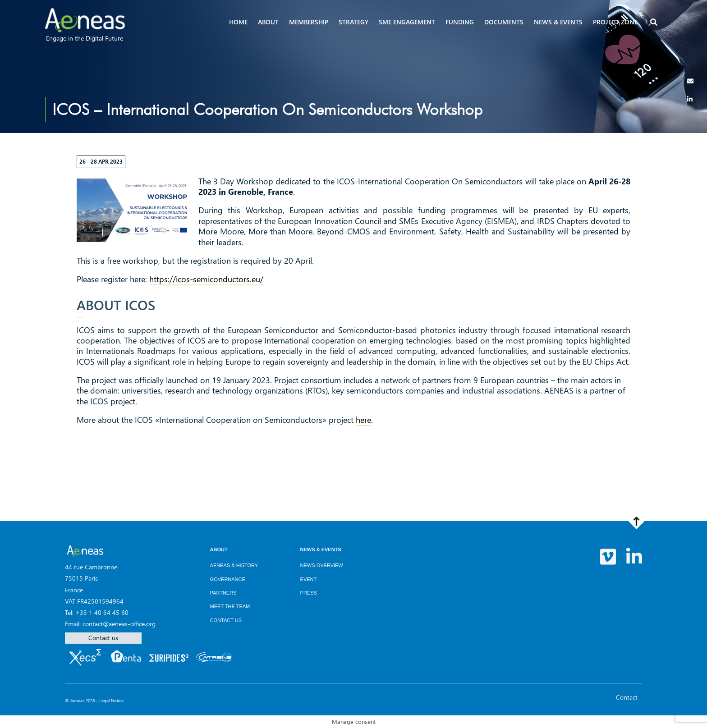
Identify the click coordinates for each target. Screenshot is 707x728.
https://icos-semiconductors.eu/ (206, 279)
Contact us (103, 638)
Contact (627, 697)
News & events (558, 22)
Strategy (353, 22)
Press (309, 593)
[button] (655, 23)
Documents (504, 22)
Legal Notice (111, 701)
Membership (309, 22)
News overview (322, 565)
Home (238, 22)
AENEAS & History (234, 565)
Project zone (615, 22)
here (363, 420)
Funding (460, 22)
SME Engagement (407, 22)
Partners (223, 593)
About (268, 22)
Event (309, 579)
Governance (228, 579)
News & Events (321, 549)
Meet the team (230, 606)
